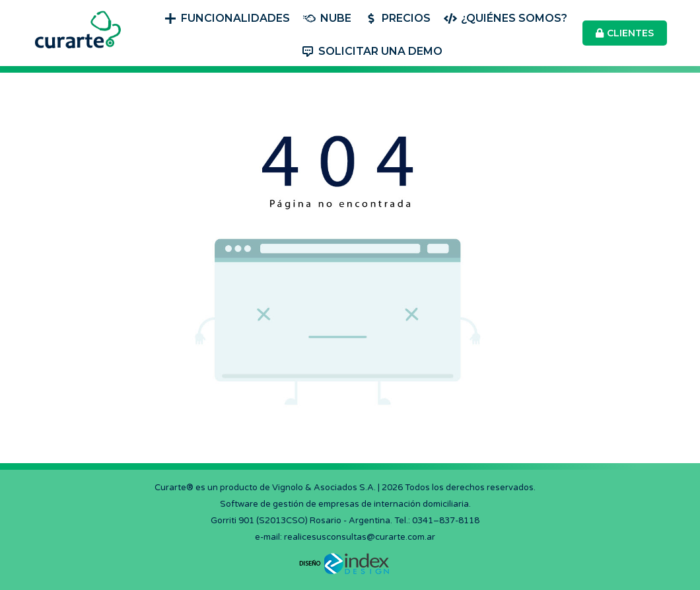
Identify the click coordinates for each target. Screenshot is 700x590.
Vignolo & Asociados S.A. (324, 488)
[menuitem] (227, 17)
